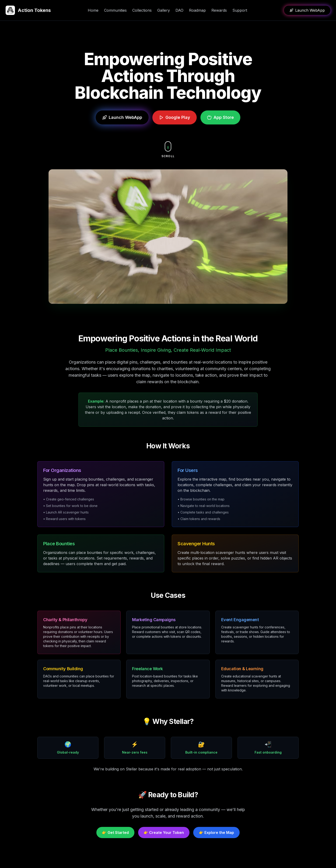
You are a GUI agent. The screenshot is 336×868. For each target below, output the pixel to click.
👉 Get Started (115, 833)
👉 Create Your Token (164, 833)
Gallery (164, 10)
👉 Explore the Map (216, 833)
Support (240, 10)
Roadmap (197, 10)
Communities (115, 10)
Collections (142, 10)
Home (93, 10)
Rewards (219, 10)
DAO (179, 10)
